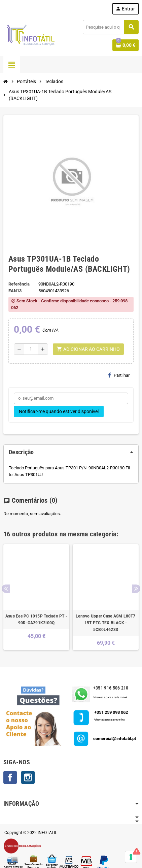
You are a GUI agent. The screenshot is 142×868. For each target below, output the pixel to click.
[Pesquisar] (111, 27)
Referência (19, 284)
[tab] (71, 452)
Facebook (10, 777)
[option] (36, 597)
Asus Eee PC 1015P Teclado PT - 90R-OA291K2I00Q (36, 620)
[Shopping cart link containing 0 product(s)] (126, 45)
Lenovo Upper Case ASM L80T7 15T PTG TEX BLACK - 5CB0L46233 (105, 623)
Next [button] (136, 589)
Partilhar (119, 375)
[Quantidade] (31, 349)
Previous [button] (6, 589)
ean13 (15, 291)
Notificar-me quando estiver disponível (59, 411)
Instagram (28, 777)
